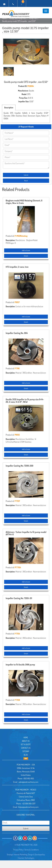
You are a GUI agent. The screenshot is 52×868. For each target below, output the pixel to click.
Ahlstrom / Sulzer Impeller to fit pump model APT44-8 (26, 533)
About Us (26, 741)
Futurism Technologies (26, 858)
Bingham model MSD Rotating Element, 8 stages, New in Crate (24, 202)
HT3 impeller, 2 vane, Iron (17, 267)
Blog (26, 755)
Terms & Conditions (32, 850)
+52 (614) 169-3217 (29, 804)
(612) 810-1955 (29, 778)
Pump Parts (33, 18)
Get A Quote (26, 744)
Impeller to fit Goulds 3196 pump (20, 665)
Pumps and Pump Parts (18, 18)
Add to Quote (26, 250)
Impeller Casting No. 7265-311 (19, 598)
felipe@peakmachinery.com (28, 807)
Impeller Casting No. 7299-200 (19, 466)
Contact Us (26, 748)
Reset (26, 181)
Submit (26, 175)
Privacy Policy (18, 850)
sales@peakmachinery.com (28, 782)
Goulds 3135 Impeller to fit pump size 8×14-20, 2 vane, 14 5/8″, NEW (25, 401)
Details (26, 256)
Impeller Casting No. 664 (17, 333)
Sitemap (26, 751)
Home (4, 18)
